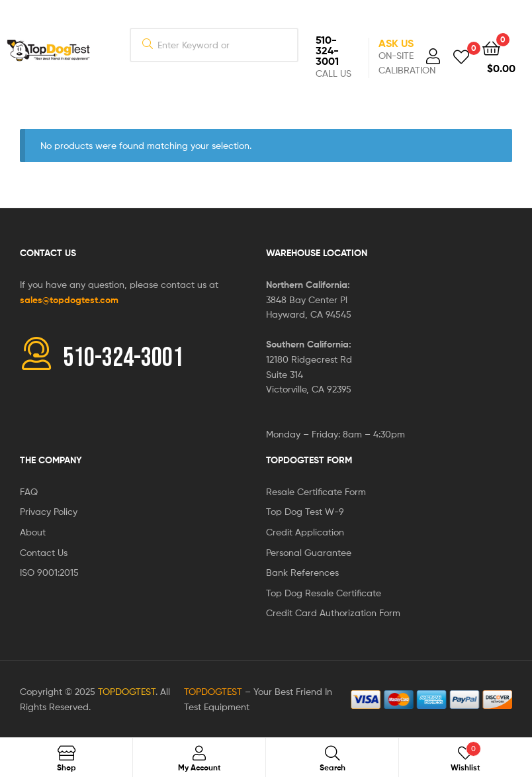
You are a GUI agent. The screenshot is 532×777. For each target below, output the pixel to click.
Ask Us (396, 43)
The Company (51, 460)
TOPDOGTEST (127, 691)
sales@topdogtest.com (69, 300)
